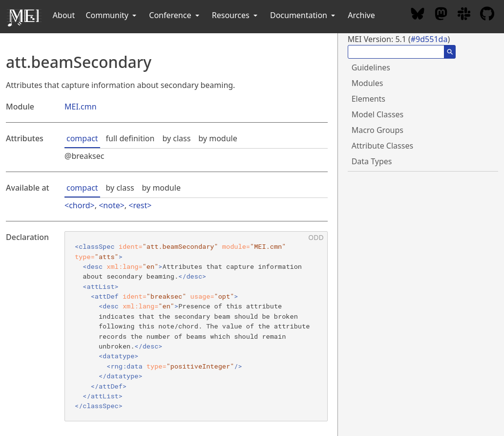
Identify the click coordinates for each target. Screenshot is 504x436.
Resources (236, 15)
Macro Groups (378, 130)
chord (79, 205)
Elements (368, 99)
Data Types (372, 161)
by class (176, 138)
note (111, 205)
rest (140, 205)
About (64, 15)
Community (112, 15)
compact (82, 138)
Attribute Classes (382, 146)
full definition (130, 138)
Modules (367, 83)
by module (218, 138)
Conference (175, 15)
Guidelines (371, 67)
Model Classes (378, 114)
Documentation (304, 15)
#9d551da (429, 39)
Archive (361, 15)
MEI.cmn (81, 107)
